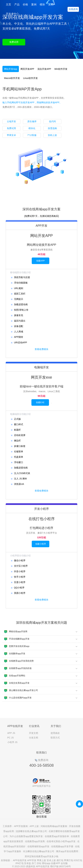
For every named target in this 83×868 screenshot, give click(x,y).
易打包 (60, 860)
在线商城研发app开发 (38, 846)
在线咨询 (73, 9)
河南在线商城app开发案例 (54, 826)
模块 (42, 4)
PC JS (11, 738)
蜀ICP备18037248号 (61, 866)
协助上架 (52, 135)
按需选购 (52, 128)
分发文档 (34, 738)
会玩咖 (64, 863)
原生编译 (32, 121)
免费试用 (14, 42)
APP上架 (34, 826)
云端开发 (11, 121)
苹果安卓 (11, 135)
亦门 (34, 863)
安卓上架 (51, 860)
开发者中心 (12, 14)
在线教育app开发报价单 (57, 836)
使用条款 (55, 733)
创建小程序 (41, 544)
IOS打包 (78, 860)
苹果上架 (41, 860)
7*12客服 (32, 135)
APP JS (11, 733)
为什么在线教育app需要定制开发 (26, 836)
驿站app (46, 863)
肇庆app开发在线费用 (67, 851)
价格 (25, 4)
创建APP (41, 261)
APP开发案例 (21, 826)
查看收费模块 (41, 349)
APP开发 (32, 860)
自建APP (55, 863)
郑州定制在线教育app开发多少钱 (41, 856)
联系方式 (55, 738)
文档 (51, 4)
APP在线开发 (20, 860)
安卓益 (28, 863)
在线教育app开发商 (35, 841)
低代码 (52, 121)
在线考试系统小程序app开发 (61, 841)
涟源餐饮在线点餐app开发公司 (31, 831)
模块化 (32, 128)
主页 (8, 4)
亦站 (39, 863)
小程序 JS (12, 742)
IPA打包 (20, 863)
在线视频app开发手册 (62, 846)
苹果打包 (69, 860)
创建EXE (40, 402)
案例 (34, 4)
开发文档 (34, 733)
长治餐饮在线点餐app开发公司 (39, 851)
